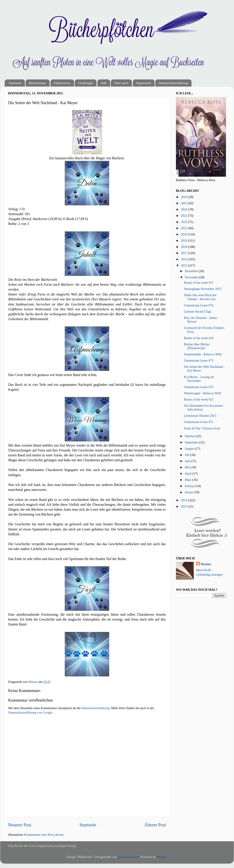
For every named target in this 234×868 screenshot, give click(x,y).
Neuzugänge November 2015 (203, 289)
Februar (190, 486)
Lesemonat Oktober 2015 (200, 416)
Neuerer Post (20, 825)
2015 (184, 265)
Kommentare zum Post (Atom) (44, 835)
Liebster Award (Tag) (198, 312)
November (192, 277)
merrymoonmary (128, 857)
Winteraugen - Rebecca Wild (202, 393)
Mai (188, 467)
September (192, 442)
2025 (184, 203)
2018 (184, 247)
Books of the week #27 (199, 283)
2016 (184, 259)
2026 (184, 197)
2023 (184, 216)
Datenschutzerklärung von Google (30, 712)
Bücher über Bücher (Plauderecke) (197, 346)
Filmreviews (62, 83)
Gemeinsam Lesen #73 (199, 360)
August (190, 449)
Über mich (121, 83)
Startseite (15, 83)
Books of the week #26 (199, 338)
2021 (184, 228)
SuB (104, 83)
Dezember (192, 271)
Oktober (191, 436)
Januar (189, 492)
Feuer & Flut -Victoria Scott (202, 428)
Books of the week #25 (199, 399)
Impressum (144, 83)
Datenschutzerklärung (173, 83)
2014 (184, 500)
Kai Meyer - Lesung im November (199, 379)
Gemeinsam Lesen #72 (199, 387)
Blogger (162, 857)
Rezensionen (37, 83)
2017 (184, 253)
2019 (184, 241)
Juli (188, 455)
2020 (184, 234)
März (189, 480)
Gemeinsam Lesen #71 (199, 422)
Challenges (86, 83)
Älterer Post (155, 825)
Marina (206, 564)
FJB (22, 209)
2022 (184, 222)
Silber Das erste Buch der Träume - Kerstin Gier (200, 297)
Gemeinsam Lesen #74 (199, 305)
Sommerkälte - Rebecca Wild (203, 354)
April (189, 473)
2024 (184, 209)
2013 (184, 506)
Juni (188, 461)
